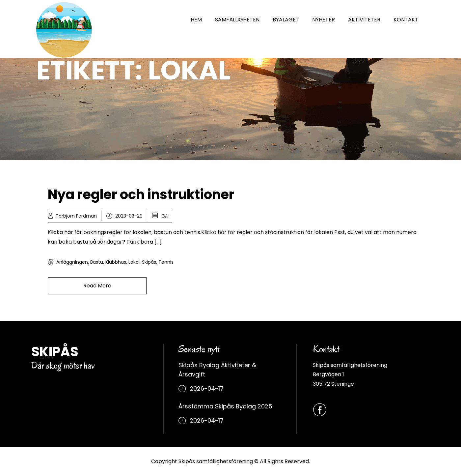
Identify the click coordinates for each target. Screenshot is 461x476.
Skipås (149, 262)
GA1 (165, 216)
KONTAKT (406, 20)
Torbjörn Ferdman (76, 216)
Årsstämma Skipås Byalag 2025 (225, 406)
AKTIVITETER (364, 20)
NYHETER (324, 20)
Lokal (134, 262)
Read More (97, 286)
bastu (97, 262)
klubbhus (116, 262)
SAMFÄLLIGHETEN (237, 20)
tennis (166, 262)
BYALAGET (286, 20)
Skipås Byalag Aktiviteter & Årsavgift (217, 370)
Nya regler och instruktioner (141, 194)
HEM (196, 20)
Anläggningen (72, 262)
